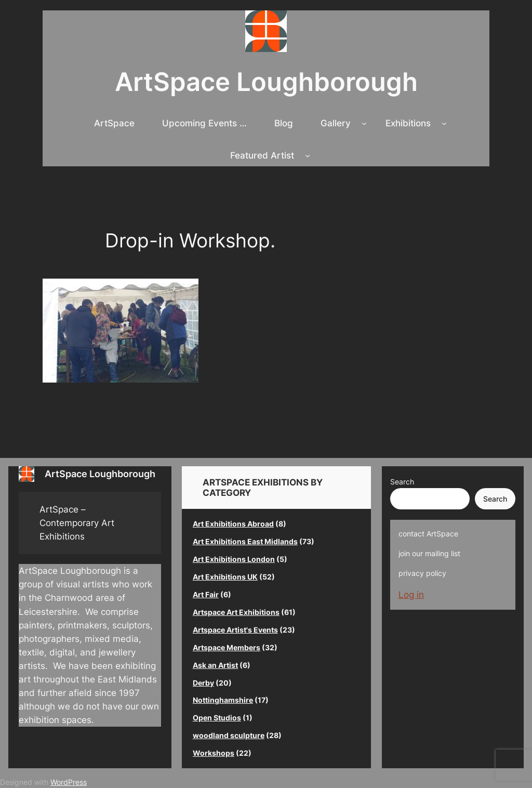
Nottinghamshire (223, 700)
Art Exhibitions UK (225, 577)
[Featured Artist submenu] (308, 155)
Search (402, 482)
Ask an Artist (215, 665)
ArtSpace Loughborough (266, 82)
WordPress (69, 782)
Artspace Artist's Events (235, 630)
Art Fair (206, 594)
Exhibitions (408, 123)
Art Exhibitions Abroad (233, 524)
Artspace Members (227, 647)
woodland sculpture (229, 735)
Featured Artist (262, 155)
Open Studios (217, 718)
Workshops (214, 753)
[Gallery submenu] (364, 123)
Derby (203, 683)
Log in (411, 595)
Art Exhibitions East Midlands (245, 541)
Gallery (336, 123)
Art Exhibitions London (234, 559)
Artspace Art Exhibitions (236, 612)
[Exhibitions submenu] (444, 123)
